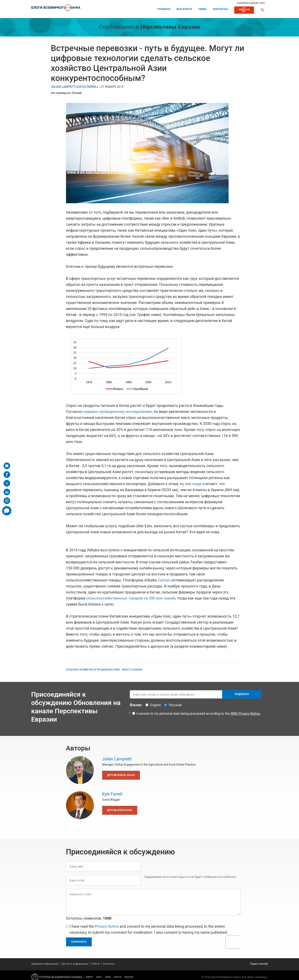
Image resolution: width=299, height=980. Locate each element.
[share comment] (7, 511)
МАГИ (118, 977)
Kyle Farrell (89, 87)
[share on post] (7, 483)
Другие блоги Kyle (120, 810)
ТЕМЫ (202, 9)
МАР (99, 977)
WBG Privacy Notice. (246, 714)
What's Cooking (132, 670)
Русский (77, 93)
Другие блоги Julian (121, 775)
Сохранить (79, 942)
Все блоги (184, 9)
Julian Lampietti (64, 87)
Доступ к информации (75, 964)
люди (197, 484)
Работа (96, 964)
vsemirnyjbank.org (251, 3)
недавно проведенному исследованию (118, 412)
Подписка (242, 694)
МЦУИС (129, 977)
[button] (262, 10)
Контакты (220, 9)
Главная (164, 9)
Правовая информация (45, 964)
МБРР (89, 977)
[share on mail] (7, 466)
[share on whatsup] (7, 501)
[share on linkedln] (7, 492)
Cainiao (164, 580)
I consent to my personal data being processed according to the (198, 714)
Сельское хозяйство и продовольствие (93, 670)
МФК (108, 977)
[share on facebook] (7, 475)
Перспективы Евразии (170, 27)
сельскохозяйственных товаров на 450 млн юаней (131, 598)
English (156, 705)
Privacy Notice (107, 926)
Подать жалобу (259, 964)
